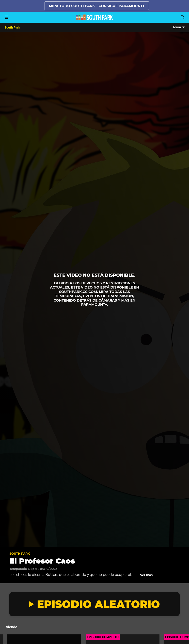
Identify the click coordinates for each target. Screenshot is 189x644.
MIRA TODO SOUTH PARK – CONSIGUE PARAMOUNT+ (97, 6)
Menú (177, 27)
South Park (20, 554)
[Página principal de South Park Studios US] (94, 19)
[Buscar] (183, 17)
